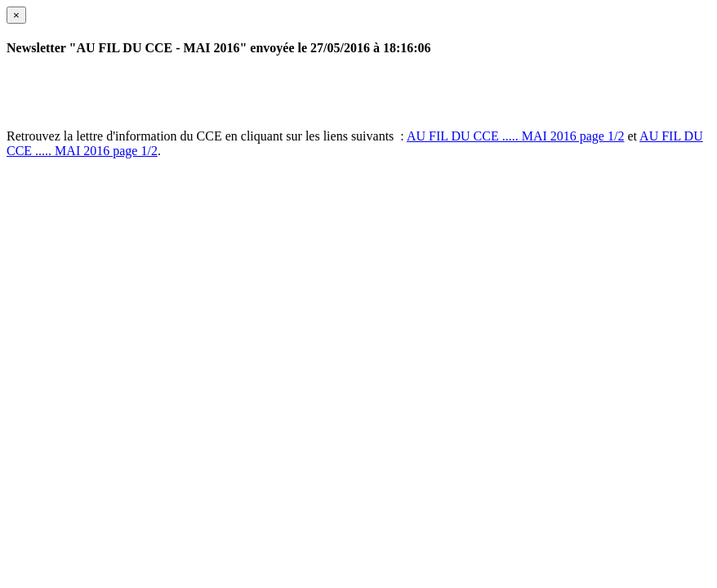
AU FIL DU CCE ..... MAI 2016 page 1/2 (516, 136)
